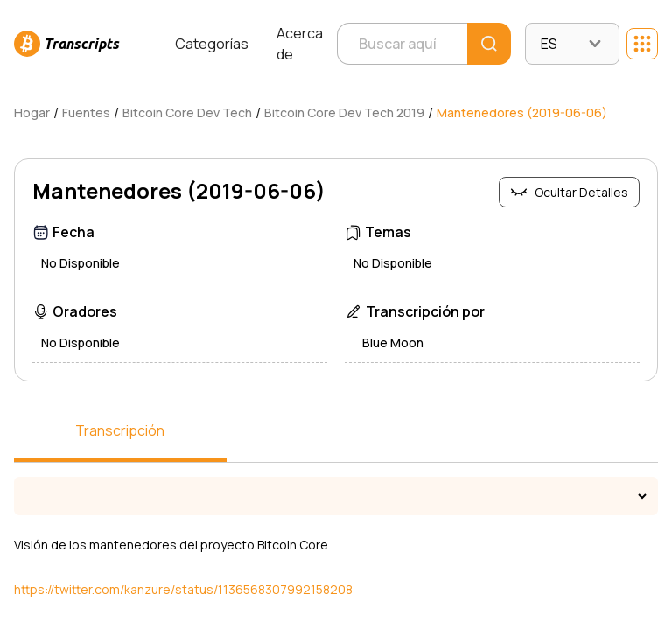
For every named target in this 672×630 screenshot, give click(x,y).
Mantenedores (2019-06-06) (522, 112)
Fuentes (86, 112)
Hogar (32, 112)
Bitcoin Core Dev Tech (187, 112)
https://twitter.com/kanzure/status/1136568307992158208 (183, 589)
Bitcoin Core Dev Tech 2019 (344, 112)
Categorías (212, 44)
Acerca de (300, 44)
